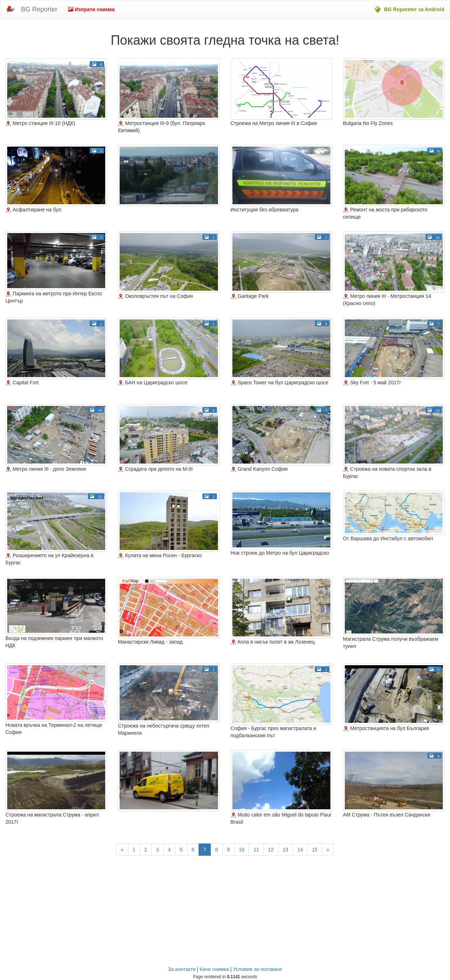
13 (286, 850)
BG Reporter (39, 9)
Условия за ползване (258, 969)
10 (242, 850)
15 (315, 850)
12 (271, 850)
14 (300, 850)
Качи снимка (214, 969)
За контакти (182, 969)
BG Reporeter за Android (414, 9)
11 (256, 850)
